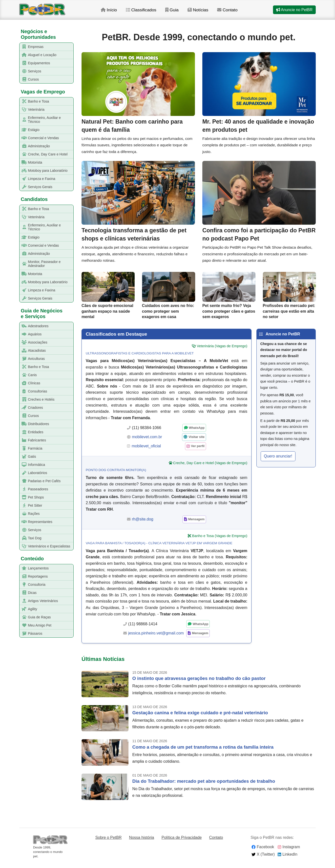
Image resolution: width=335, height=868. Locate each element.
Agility (28, 609)
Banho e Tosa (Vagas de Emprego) (220, 541)
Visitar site (197, 442)
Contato (235, 12)
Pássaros (31, 634)
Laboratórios (33, 473)
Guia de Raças (35, 617)
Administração (35, 146)
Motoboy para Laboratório (44, 171)
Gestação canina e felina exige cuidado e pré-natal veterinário (200, 717)
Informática (32, 465)
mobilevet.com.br (147, 441)
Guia (179, 12)
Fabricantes (33, 440)
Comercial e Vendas (39, 138)
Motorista (31, 163)
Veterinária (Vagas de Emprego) (222, 351)
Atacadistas (33, 351)
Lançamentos (34, 568)
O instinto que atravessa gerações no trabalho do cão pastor (199, 683)
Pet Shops (32, 497)
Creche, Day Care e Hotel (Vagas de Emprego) (210, 467)
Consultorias (33, 391)
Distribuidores (34, 424)
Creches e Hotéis (37, 400)
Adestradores (34, 326)
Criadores (31, 408)
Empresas (32, 47)
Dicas (28, 593)
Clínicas (30, 383)
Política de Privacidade (182, 842)
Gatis (28, 457)
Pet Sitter (31, 506)
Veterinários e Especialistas (45, 546)
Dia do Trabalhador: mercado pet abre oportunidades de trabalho (204, 786)
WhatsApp (197, 432)
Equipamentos (35, 63)
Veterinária (32, 110)
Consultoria (33, 585)
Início (115, 12)
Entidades (31, 432)
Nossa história (141, 842)
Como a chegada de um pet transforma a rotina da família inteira (203, 751)
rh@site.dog (143, 524)
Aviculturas (32, 359)
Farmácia (31, 448)
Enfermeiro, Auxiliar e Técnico (40, 120)
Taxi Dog (31, 538)
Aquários (31, 334)
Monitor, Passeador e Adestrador (40, 264)
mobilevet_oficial (146, 451)
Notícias (205, 12)
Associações (34, 342)
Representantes (36, 522)
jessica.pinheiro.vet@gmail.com (156, 638)
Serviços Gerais (36, 187)
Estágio (30, 130)
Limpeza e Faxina (38, 179)
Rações (30, 514)
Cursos (29, 79)
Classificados (148, 12)
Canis (28, 375)
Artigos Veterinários (39, 601)
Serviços (31, 71)
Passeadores (34, 489)
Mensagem (196, 524)
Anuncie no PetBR (294, 12)
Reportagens (34, 576)
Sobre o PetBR (109, 842)
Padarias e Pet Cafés (40, 481)
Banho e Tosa (34, 101)
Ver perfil (198, 451)
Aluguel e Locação (38, 55)
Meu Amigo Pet (36, 625)
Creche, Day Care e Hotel (44, 154)
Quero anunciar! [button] (278, 461)
